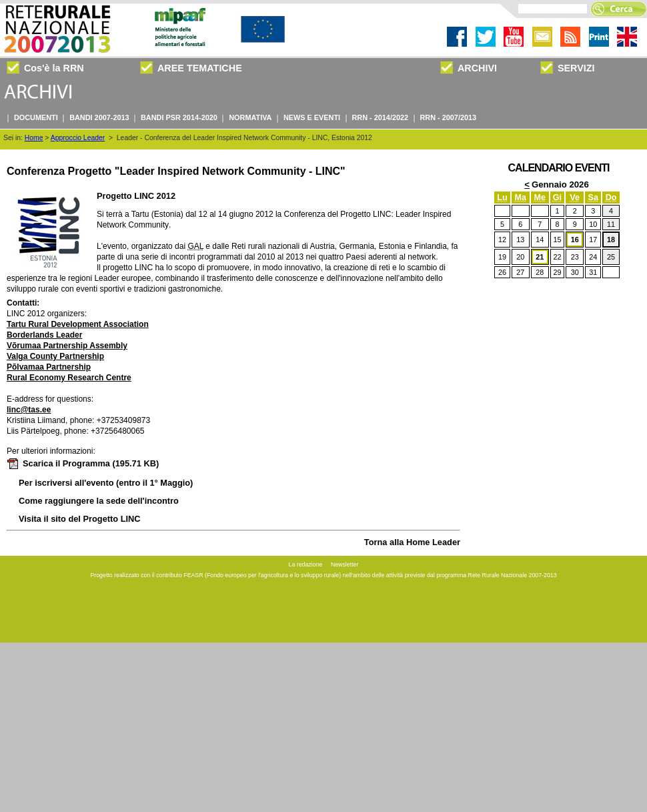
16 (575, 240)
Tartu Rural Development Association (78, 324)
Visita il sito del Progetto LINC (80, 519)
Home (34, 138)
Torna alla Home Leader (412, 542)
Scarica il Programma (83, 463)
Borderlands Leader (44, 335)
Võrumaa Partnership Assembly (67, 346)
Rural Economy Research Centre (69, 378)
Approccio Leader (78, 138)
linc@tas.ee (29, 410)
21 (540, 257)
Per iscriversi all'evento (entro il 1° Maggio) (106, 483)
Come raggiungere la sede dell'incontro (99, 501)
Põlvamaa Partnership (49, 367)
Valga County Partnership (55, 356)
